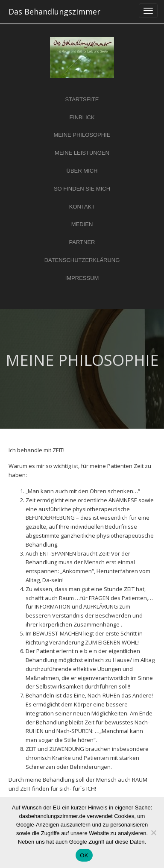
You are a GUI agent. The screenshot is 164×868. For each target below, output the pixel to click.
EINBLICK (82, 117)
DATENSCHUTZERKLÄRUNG (82, 260)
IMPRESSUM (82, 278)
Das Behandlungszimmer (54, 12)
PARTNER (82, 242)
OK (84, 855)
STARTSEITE (82, 99)
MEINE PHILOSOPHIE (82, 135)
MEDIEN (82, 224)
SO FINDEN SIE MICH (82, 189)
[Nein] (153, 833)
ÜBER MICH (82, 171)
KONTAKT (82, 207)
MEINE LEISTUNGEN (82, 153)
